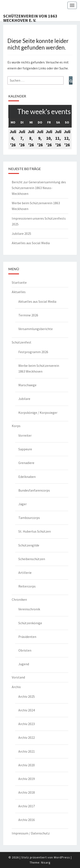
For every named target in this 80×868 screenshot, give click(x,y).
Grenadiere (26, 463)
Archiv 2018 (27, 792)
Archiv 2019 (27, 779)
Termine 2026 (28, 315)
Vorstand (18, 677)
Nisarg (46, 862)
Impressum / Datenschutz (31, 833)
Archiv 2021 (27, 751)
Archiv (16, 687)
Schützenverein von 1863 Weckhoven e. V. (30, 17)
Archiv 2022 (27, 737)
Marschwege (27, 385)
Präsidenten (27, 637)
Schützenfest (22, 342)
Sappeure (25, 449)
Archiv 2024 (27, 710)
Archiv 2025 (27, 696)
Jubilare (24, 399)
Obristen (25, 650)
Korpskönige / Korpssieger (38, 413)
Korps (16, 426)
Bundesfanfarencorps (34, 490)
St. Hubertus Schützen (35, 531)
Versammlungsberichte (36, 329)
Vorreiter (25, 435)
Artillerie (25, 573)
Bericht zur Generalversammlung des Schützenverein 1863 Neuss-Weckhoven (39, 188)
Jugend (24, 664)
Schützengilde (29, 545)
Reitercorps (27, 586)
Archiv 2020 (27, 765)
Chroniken (19, 599)
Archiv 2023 (27, 724)
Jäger (23, 504)
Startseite (19, 282)
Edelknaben (27, 477)
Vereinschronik (29, 609)
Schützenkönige (30, 623)
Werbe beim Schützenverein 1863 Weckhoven (39, 368)
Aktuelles (19, 292)
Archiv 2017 (27, 806)
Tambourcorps (29, 518)
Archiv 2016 (27, 820)
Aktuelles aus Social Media (31, 243)
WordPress (62, 857)
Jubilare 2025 (21, 234)
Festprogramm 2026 (33, 352)
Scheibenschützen (32, 559)
